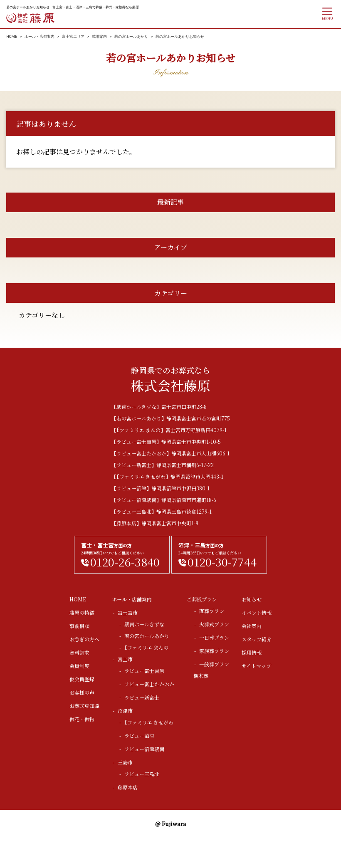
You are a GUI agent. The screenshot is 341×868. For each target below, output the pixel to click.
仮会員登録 (82, 679)
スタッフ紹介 (257, 639)
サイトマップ (256, 666)
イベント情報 (257, 612)
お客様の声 (82, 692)
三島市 (125, 762)
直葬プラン (212, 611)
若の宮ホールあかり (131, 37)
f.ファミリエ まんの (146, 647)
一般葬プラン (214, 664)
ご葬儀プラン (202, 599)
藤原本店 (128, 787)
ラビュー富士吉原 (144, 671)
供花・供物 (82, 719)
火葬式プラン (214, 624)
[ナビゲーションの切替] (327, 14)
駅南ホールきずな (144, 624)
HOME (12, 37)
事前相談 (79, 626)
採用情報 (252, 652)
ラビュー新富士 (142, 697)
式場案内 (99, 37)
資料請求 (79, 652)
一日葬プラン (214, 637)
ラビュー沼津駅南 (144, 749)
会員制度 (79, 666)
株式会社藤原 (31, 18)
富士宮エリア (73, 37)
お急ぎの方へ (84, 639)
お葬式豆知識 (84, 706)
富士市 (125, 659)
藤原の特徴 (82, 612)
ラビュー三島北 (142, 774)
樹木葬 (201, 676)
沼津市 (125, 711)
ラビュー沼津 (139, 736)
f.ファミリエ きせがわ (149, 722)
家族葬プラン (214, 651)
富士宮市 (128, 612)
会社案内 (252, 626)
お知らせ (252, 599)
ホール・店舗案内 (40, 37)
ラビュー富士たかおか (149, 684)
